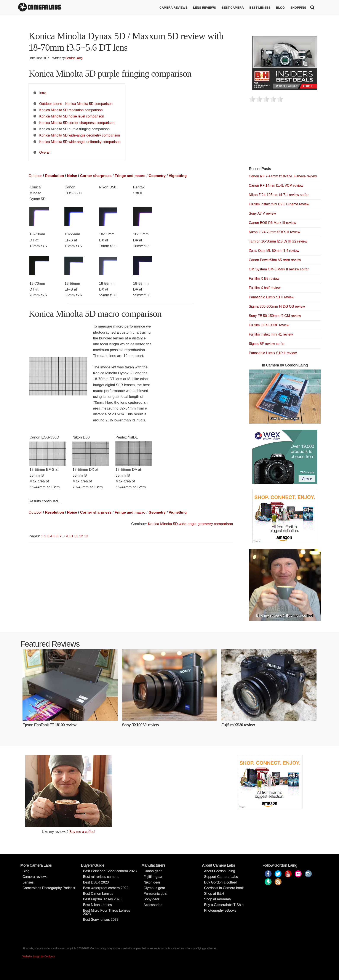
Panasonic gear (156, 894)
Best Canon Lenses (98, 894)
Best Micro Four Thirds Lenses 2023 (107, 912)
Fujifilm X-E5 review (264, 279)
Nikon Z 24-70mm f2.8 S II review (274, 232)
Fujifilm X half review (265, 288)
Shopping (298, 8)
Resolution (54, 176)
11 (76, 536)
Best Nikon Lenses (97, 905)
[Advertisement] (281, 137)
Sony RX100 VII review (140, 725)
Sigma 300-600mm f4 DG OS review (277, 306)
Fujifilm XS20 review (238, 725)
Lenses (28, 882)
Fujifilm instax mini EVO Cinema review (279, 204)
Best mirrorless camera (101, 877)
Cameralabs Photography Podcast (49, 888)
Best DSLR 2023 (96, 882)
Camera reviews (173, 8)
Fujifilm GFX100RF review (269, 325)
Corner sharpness (96, 176)
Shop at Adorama (217, 899)
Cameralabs (40, 8)
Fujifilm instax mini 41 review (271, 334)
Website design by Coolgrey (39, 956)
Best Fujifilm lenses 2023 (102, 899)
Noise (72, 176)
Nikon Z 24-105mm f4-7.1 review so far (279, 195)
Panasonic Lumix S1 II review (272, 297)
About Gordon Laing (220, 871)
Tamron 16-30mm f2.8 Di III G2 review (278, 241)
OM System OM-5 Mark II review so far (279, 269)
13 (86, 536)
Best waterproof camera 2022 (106, 888)
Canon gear (153, 871)
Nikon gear (152, 882)
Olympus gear (154, 888)
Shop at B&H (214, 894)
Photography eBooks (220, 910)
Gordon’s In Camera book (224, 888)
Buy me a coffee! (82, 832)
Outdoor (35, 176)
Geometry (157, 176)
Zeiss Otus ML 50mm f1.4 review (274, 251)
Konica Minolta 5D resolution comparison (71, 110)
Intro (43, 93)
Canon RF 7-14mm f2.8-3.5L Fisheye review (283, 176)
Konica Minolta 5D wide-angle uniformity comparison (80, 142)
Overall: (45, 152)
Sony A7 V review (262, 213)
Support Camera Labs (221, 877)
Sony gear (151, 899)
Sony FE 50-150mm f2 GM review (275, 316)
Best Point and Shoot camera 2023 (110, 871)
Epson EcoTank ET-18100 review (49, 725)
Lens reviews (205, 8)
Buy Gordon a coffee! (220, 882)
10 (71, 536)
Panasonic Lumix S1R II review (273, 353)
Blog (280, 8)
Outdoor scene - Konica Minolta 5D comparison (76, 104)
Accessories (153, 905)
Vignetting (178, 176)
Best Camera (233, 8)
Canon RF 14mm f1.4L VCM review (276, 186)
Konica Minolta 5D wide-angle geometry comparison (80, 135)
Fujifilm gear (153, 877)
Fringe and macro (130, 176)
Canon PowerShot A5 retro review (275, 260)
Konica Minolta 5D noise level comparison (72, 116)
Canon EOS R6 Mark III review (273, 223)
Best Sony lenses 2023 (101, 920)
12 (81, 536)
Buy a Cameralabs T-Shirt (224, 905)
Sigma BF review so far (267, 344)
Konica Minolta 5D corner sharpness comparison (77, 123)
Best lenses (260, 8)
